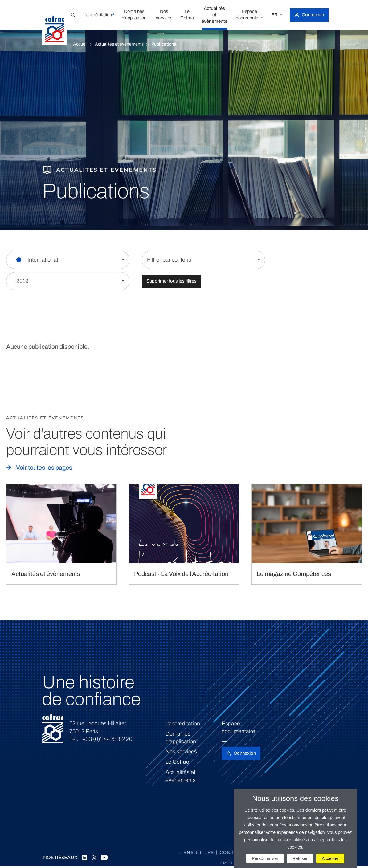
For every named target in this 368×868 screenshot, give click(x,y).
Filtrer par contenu (169, 260)
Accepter (330, 858)
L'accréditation (183, 724)
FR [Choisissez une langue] (275, 15)
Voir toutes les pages (44, 468)
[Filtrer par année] (68, 281)
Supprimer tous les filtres (172, 281)
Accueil (80, 44)
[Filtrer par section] (68, 260)
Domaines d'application (181, 738)
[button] (98, 15)
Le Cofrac (177, 762)
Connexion (313, 15)
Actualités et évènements (119, 44)
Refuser (300, 858)
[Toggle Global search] (73, 15)
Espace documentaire (238, 727)
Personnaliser (265, 858)
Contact (232, 852)
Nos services (181, 752)
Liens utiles (196, 852)
